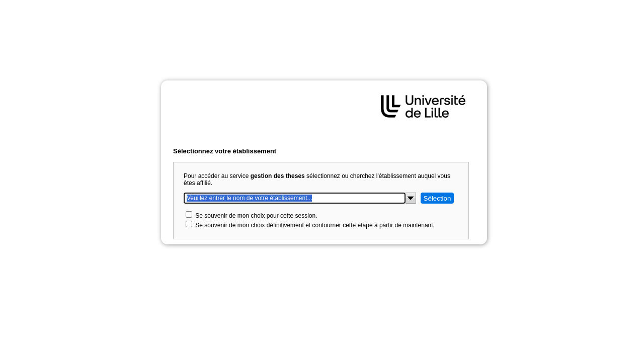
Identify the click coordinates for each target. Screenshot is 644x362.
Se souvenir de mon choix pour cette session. (256, 216)
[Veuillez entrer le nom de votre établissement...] (295, 198)
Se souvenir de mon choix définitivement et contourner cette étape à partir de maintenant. (315, 225)
